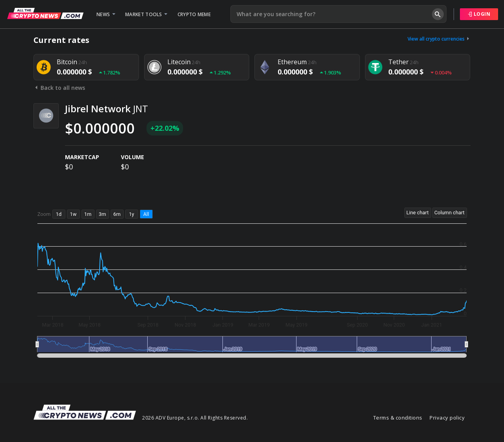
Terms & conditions (398, 418)
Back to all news (59, 88)
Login (479, 14)
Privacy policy (447, 418)
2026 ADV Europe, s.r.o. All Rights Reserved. (195, 418)
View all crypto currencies (439, 39)
